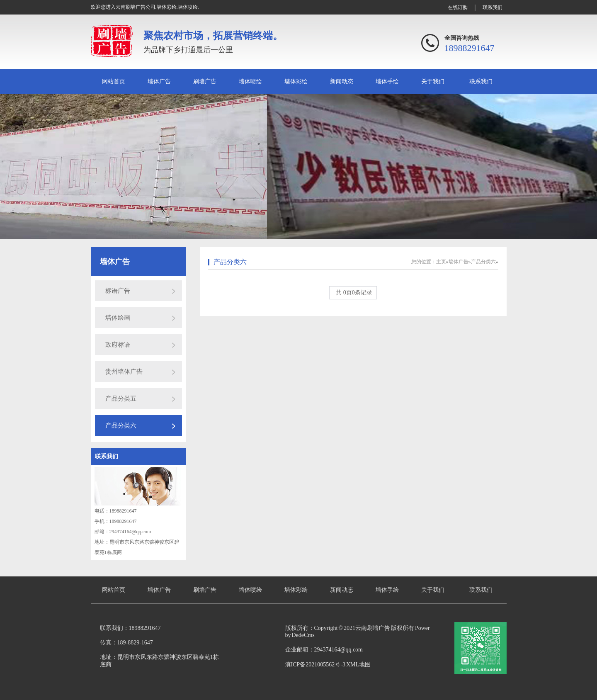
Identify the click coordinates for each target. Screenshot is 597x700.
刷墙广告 (205, 81)
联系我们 (493, 7)
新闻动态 (342, 81)
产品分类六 (121, 425)
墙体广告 (159, 81)
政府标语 (118, 345)
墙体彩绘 (296, 81)
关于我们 (433, 81)
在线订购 (458, 7)
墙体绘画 (118, 318)
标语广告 (118, 291)
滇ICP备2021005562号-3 (315, 665)
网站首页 (114, 81)
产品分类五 (121, 399)
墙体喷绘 (250, 81)
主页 (441, 262)
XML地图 (358, 665)
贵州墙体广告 (124, 372)
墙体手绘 (387, 81)
